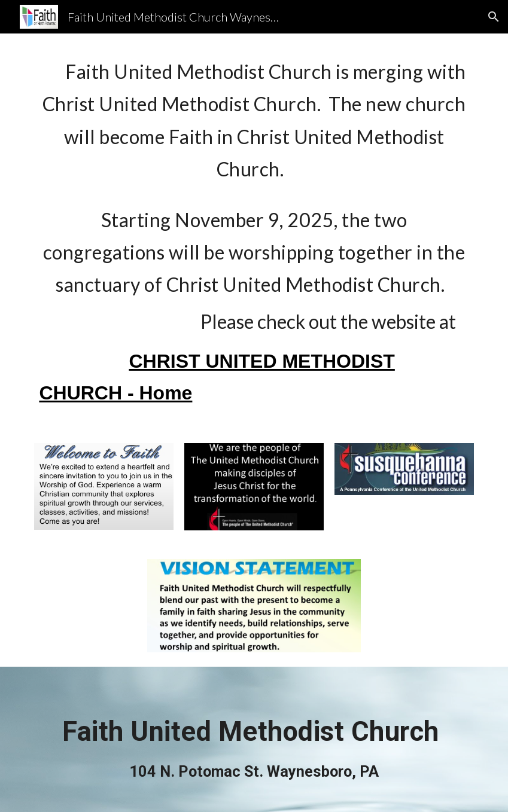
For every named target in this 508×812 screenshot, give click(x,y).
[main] (254, 231)
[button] (494, 17)
